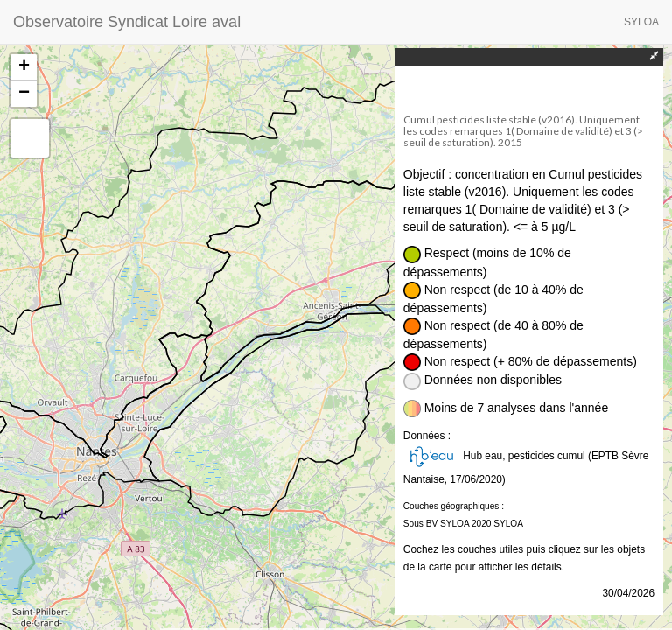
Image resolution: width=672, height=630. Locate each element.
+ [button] (24, 67)
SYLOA (641, 22)
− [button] (24, 94)
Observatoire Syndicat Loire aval (127, 22)
